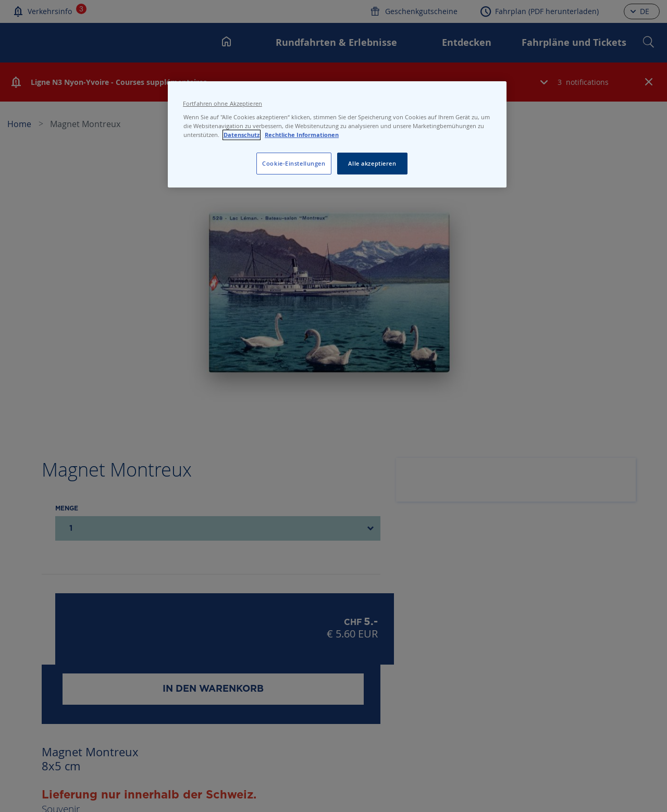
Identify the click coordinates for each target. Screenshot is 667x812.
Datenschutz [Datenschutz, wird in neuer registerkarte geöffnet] (242, 135)
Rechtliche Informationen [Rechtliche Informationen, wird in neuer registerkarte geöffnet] (302, 135)
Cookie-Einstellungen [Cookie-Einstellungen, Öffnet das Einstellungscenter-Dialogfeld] (294, 163)
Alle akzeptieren (372, 163)
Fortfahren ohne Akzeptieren (223, 104)
